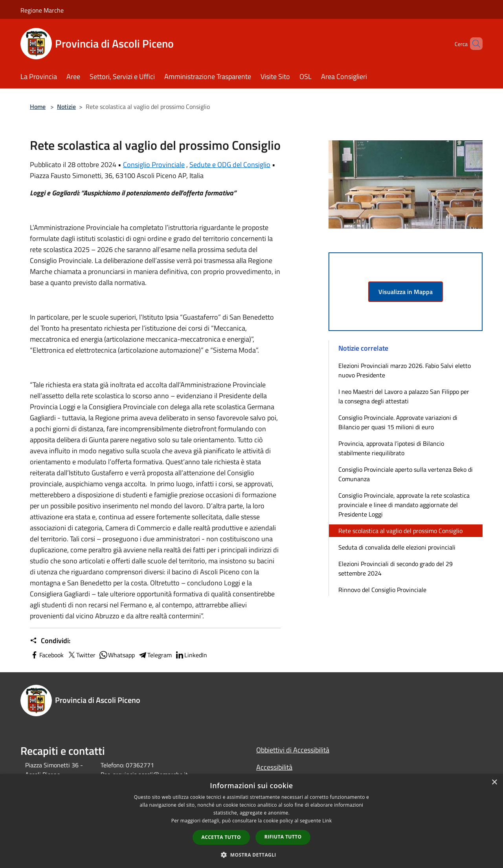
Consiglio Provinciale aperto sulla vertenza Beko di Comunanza (406, 474)
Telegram (155, 655)
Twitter (81, 655)
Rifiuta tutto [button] (283, 837)
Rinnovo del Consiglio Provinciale (382, 590)
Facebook (47, 655)
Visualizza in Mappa (406, 292)
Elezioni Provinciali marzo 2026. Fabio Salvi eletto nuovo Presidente (405, 370)
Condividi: (50, 641)
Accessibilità (274, 767)
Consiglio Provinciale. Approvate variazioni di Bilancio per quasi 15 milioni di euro (398, 422)
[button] (251, 855)
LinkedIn (191, 655)
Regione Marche (42, 10)
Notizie (66, 107)
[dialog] (251, 821)
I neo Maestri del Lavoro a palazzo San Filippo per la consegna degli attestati (404, 396)
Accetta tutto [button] (221, 837)
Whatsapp (117, 655)
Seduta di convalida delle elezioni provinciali (397, 547)
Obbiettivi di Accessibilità (293, 750)
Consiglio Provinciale (154, 165)
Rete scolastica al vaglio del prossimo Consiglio (400, 531)
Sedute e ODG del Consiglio (230, 165)
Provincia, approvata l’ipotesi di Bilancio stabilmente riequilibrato (391, 448)
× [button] (494, 782)
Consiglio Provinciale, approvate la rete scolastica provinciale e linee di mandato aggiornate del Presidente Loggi (404, 505)
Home (38, 107)
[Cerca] (473, 44)
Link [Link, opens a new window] (327, 821)
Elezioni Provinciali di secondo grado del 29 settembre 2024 (396, 568)
